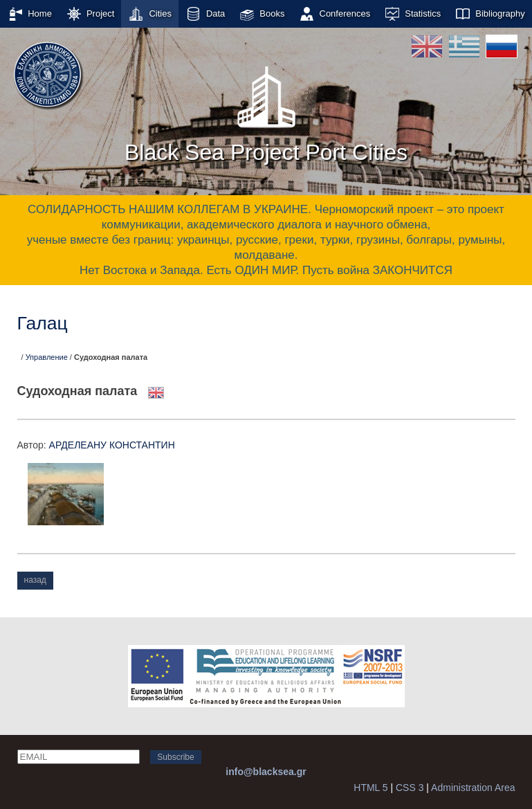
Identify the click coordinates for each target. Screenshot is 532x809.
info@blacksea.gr (266, 772)
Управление (47, 357)
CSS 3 (410, 788)
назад (35, 580)
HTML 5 (370, 788)
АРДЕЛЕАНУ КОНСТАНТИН (112, 445)
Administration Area (473, 788)
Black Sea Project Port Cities (266, 110)
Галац (43, 323)
